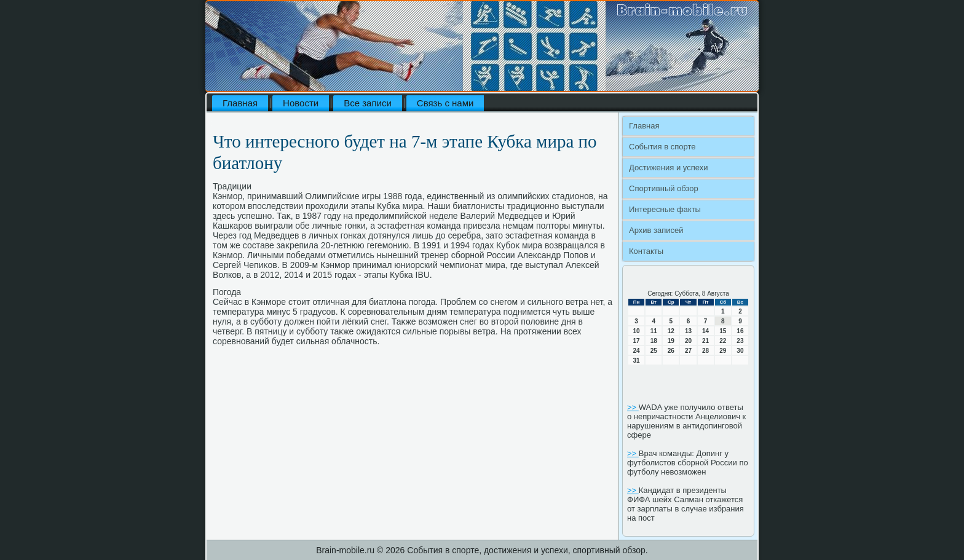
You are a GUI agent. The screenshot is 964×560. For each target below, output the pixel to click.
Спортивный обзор (664, 188)
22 (723, 341)
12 (671, 331)
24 (637, 351)
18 (654, 341)
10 (637, 331)
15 (723, 331)
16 (740, 331)
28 (705, 351)
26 (671, 351)
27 (688, 351)
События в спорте (662, 147)
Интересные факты (665, 209)
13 (688, 331)
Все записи (368, 103)
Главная (240, 103)
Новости (301, 103)
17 (637, 341)
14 (705, 331)
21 (705, 341)
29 (723, 351)
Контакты (646, 251)
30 (740, 351)
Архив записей (656, 230)
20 (688, 341)
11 (654, 331)
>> (633, 407)
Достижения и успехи (668, 168)
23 (740, 341)
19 (671, 341)
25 (654, 351)
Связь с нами (445, 103)
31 (637, 361)
